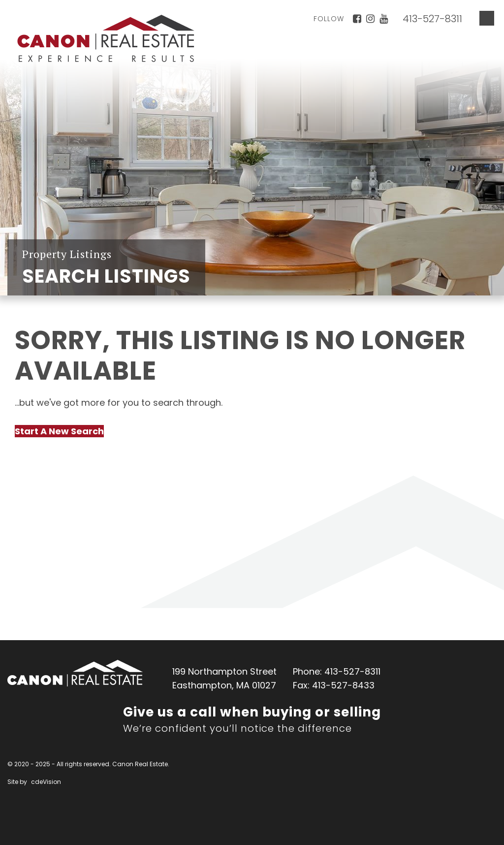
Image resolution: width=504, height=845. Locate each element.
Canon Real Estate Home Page (106, 38)
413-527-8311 (432, 19)
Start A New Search (59, 431)
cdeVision (46, 782)
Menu (487, 18)
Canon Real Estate (75, 673)
